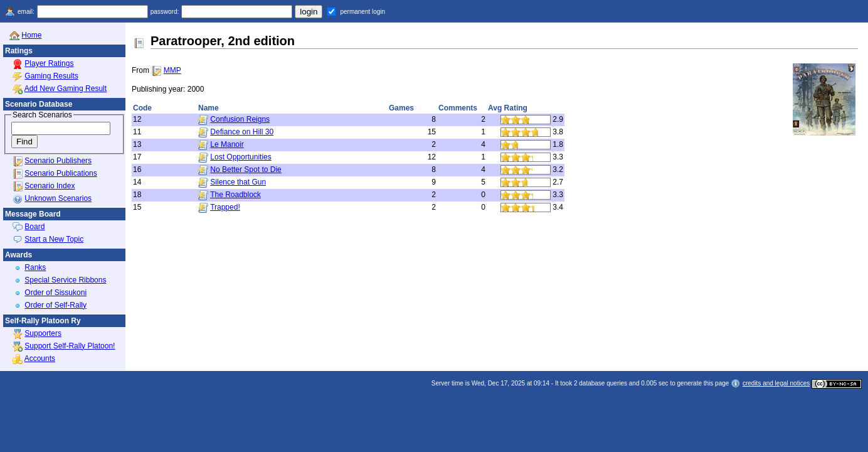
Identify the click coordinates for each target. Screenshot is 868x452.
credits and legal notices (776, 383)
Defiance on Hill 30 (242, 132)
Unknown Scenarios (58, 198)
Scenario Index (50, 186)
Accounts (40, 358)
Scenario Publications (61, 173)
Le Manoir (227, 144)
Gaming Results (51, 76)
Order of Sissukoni (56, 293)
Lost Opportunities (241, 157)
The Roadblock (236, 195)
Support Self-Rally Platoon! (70, 346)
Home (31, 35)
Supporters (43, 333)
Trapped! (225, 207)
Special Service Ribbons (65, 280)
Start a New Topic (54, 239)
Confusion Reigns (240, 119)
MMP (172, 70)
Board (34, 227)
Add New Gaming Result (66, 89)
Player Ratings (49, 63)
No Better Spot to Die (246, 169)
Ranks (35, 267)
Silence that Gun (238, 182)
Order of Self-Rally (56, 305)
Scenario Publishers (58, 161)
